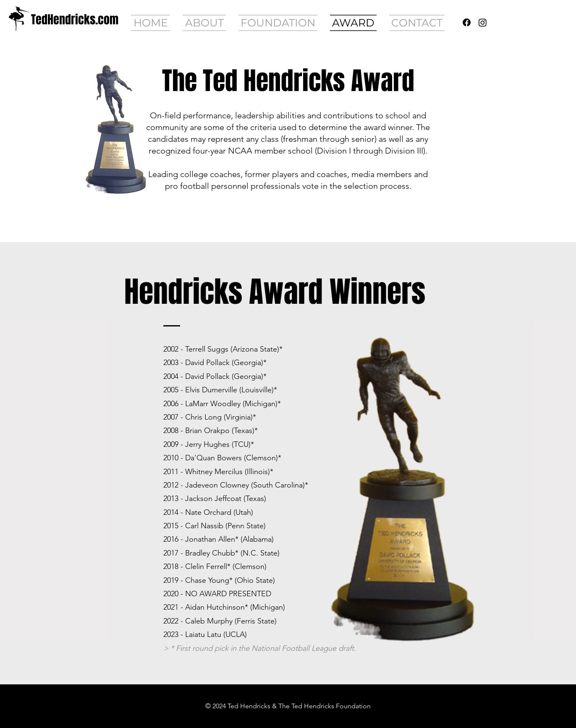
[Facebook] (467, 22)
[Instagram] (483, 22)
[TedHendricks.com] (75, 20)
